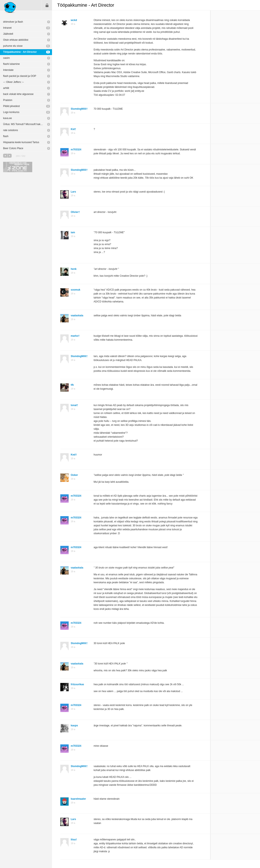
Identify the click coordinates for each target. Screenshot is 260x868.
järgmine (10, 156)
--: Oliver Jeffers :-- (14, 82)
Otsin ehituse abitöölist (16, 40)
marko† (75, 336)
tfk (72, 385)
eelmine (5, 156)
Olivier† (75, 212)
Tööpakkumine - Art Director (20, 52)
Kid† (73, 129)
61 (48, 46)
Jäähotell (8, 34)
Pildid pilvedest (11, 106)
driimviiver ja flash (13, 22)
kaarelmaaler (78, 799)
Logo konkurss (11, 112)
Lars (73, 192)
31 (48, 52)
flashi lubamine (11, 64)
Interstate (8, 70)
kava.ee (7, 118)
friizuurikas (77, 684)
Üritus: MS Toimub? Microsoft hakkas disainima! (28, 124)
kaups (74, 726)
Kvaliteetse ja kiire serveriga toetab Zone (18, 167)
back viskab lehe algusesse (18, 94)
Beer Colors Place (13, 148)
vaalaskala (77, 316)
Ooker (74, 475)
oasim (6, 58)
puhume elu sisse (13, 46)
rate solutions (11, 130)
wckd (74, 20)
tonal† (74, 405)
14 (48, 28)
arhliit (6, 88)
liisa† (74, 840)
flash (6, 136)
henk (74, 269)
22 (48, 112)
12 (48, 106)
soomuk (76, 290)
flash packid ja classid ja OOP (20, 76)
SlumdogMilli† (79, 109)
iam (73, 232)
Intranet (7, 28)
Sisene (47, 5)
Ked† (74, 455)
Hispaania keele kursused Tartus (21, 142)
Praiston (8, 100)
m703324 (76, 150)
